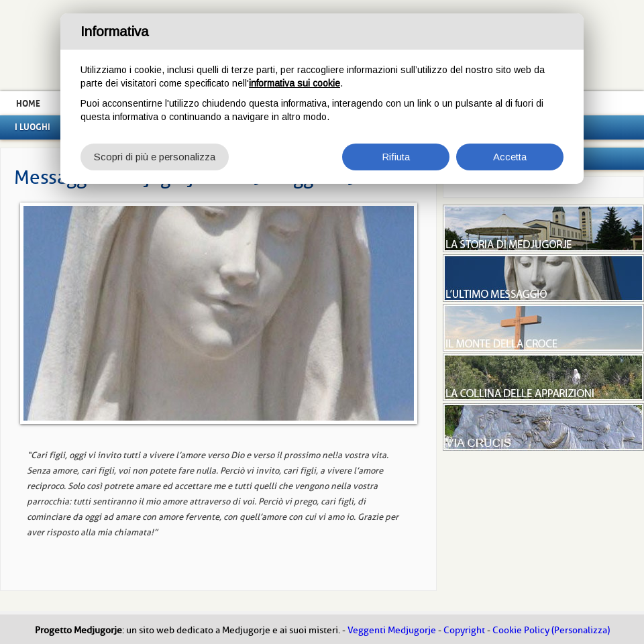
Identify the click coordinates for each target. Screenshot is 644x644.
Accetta (510, 157)
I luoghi (33, 127)
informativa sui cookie (294, 83)
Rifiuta (396, 157)
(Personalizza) (581, 630)
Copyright (464, 630)
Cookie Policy (521, 630)
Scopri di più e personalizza (155, 157)
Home (28, 103)
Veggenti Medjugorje (392, 630)
